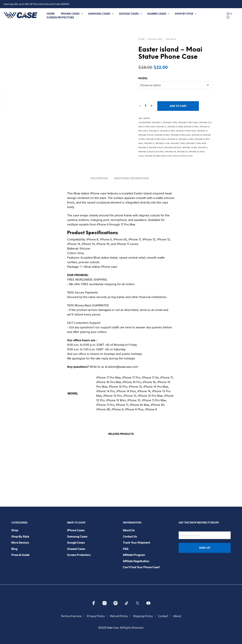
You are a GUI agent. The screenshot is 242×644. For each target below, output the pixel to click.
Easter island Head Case (158, 156)
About (177, 616)
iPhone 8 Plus (156, 148)
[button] (229, 14)
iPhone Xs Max (197, 152)
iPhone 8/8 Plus (173, 148)
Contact (163, 616)
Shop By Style (184, 14)
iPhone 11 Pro (170, 123)
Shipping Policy (143, 616)
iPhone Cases (70, 14)
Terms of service (71, 616)
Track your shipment (136, 542)
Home (51, 14)
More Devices (20, 542)
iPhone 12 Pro (191, 127)
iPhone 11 (157, 123)
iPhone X (203, 148)
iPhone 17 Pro (178, 144)
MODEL (143, 79)
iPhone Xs (182, 152)
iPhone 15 (197, 135)
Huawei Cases (157, 14)
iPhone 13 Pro (168, 131)
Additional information (131, 179)
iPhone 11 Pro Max (188, 123)
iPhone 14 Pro (162, 135)
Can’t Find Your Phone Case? (141, 567)
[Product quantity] (146, 106)
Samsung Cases (99, 14)
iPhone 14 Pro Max (181, 135)
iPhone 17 (149, 144)
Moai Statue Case (183, 156)
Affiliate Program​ (134, 555)
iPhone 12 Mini (175, 127)
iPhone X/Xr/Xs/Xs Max (151, 152)
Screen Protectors (60, 18)
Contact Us (130, 536)
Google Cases (129, 14)
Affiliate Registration (136, 561)
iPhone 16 (172, 139)
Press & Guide (20, 555)
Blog (14, 549)
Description (99, 179)
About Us (129, 530)
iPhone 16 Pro (186, 139)
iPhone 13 (154, 131)
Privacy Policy (96, 616)
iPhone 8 (143, 148)
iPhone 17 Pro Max (196, 144)
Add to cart (178, 106)
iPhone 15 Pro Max (156, 139)
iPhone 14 (171, 39)
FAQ (126, 549)
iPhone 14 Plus (146, 135)
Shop (15, 530)
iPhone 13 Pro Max (186, 131)
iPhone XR (171, 152)
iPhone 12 (161, 127)
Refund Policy (119, 616)
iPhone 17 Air (162, 144)
